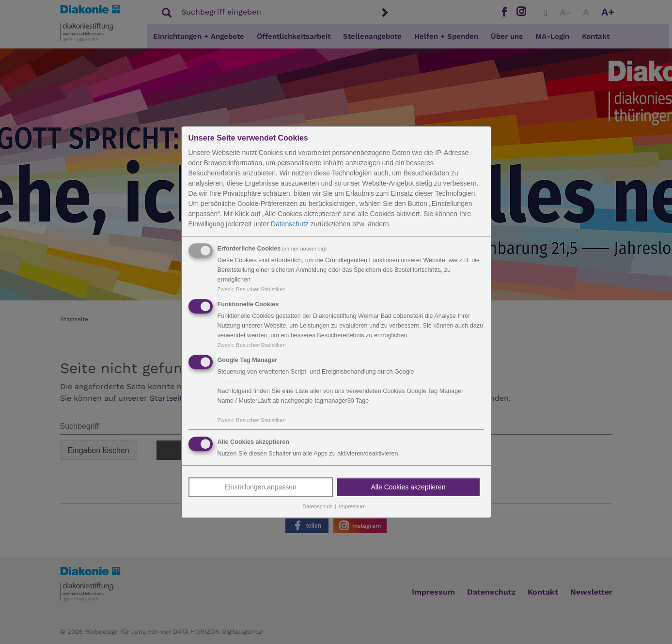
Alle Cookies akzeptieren (408, 487)
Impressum (352, 507)
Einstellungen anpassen (260, 487)
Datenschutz (290, 224)
